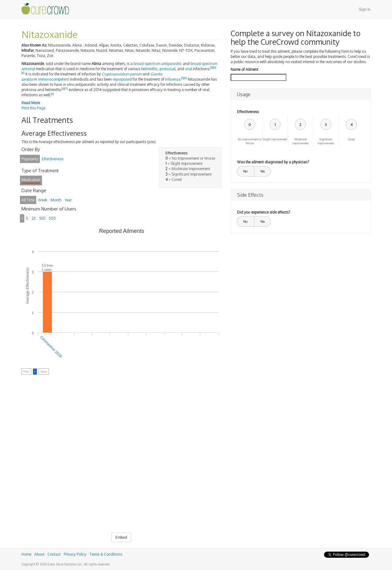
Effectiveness (248, 112)
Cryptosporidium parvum (122, 74)
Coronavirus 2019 (51, 347)
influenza (173, 79)
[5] (215, 68)
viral (188, 69)
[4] (212, 68)
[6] (23, 73)
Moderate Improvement (300, 141)
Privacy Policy (75, 554)
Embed (121, 537)
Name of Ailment (244, 69)
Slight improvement (275, 139)
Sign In (365, 9)
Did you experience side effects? (264, 212)
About (39, 554)
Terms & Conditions (106, 554)
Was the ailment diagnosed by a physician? (273, 162)
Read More (31, 103)
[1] (183, 78)
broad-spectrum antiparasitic (158, 64)
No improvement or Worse (250, 141)
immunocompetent (53, 79)
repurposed (122, 79)
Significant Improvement (326, 141)
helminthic (149, 69)
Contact (54, 554)
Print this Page (33, 108)
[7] (66, 89)
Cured (351, 139)
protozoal (168, 69)
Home (26, 554)
